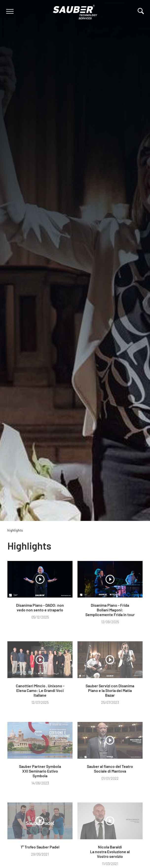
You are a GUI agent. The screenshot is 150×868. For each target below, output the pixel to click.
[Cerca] (141, 11)
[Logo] (75, 11)
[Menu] (9, 11)
